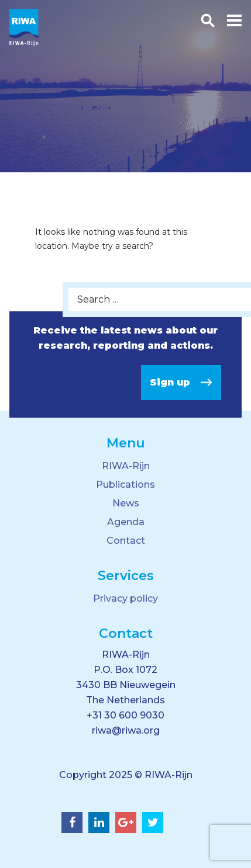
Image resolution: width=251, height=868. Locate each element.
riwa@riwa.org (126, 730)
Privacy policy (125, 598)
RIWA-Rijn (126, 466)
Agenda (126, 522)
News (126, 503)
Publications (125, 485)
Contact (126, 541)
